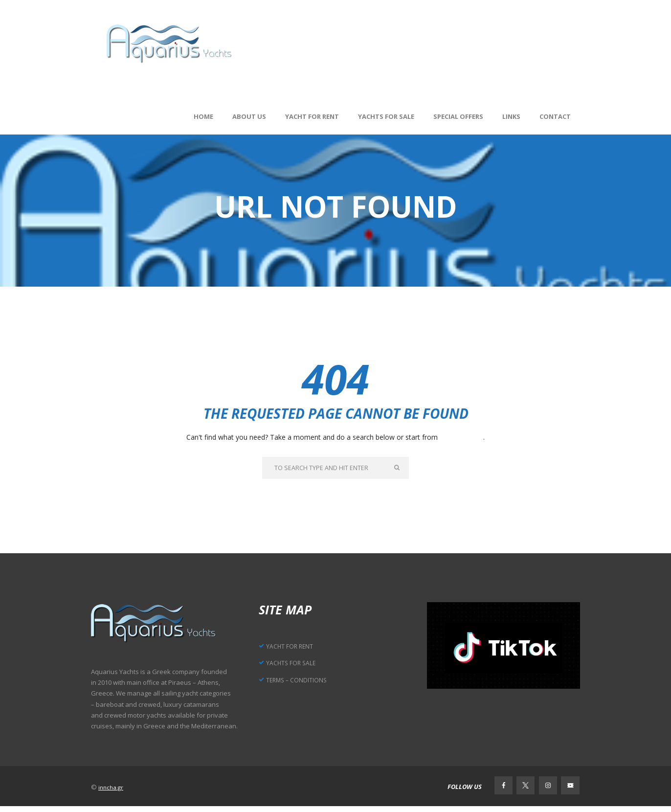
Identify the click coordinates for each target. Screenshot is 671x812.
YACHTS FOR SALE (297, 665)
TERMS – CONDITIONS (304, 682)
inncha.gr (112, 790)
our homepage (462, 437)
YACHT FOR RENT (296, 648)
